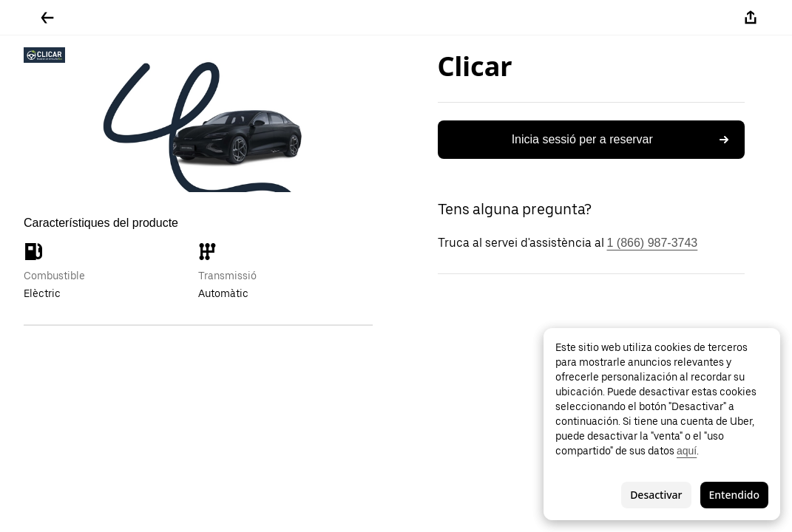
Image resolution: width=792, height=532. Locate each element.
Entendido (734, 495)
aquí (687, 451)
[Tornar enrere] (47, 18)
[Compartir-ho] (751, 18)
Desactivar (656, 495)
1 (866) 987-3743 (653, 243)
